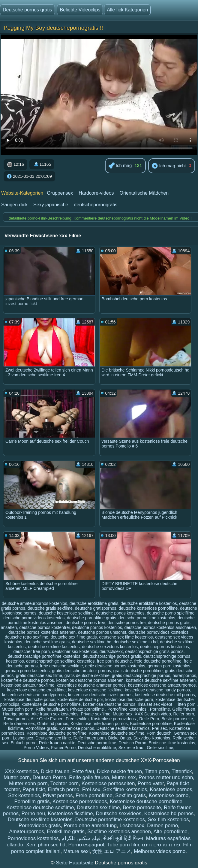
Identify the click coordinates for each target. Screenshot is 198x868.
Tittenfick (182, 771)
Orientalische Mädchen (144, 193)
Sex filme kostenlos (125, 789)
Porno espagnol (86, 845)
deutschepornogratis (96, 205)
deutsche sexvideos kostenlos (110, 647)
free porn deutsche (114, 661)
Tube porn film (123, 845)
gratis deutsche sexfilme (87, 675)
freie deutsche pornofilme (158, 661)
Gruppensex (60, 193)
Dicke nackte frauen (119, 771)
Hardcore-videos (96, 193)
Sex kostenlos (24, 795)
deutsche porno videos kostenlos (34, 618)
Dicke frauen (55, 771)
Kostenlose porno (169, 795)
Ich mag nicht (169, 166)
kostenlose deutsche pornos (109, 704)
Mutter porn (17, 777)
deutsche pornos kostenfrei (44, 627)
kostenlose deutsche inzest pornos (100, 695)
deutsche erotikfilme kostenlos (149, 603)
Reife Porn (149, 719)
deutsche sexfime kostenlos (54, 647)
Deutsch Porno (132, 743)
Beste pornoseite (177, 719)
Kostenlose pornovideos (114, 719)
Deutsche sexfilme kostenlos (123, 728)
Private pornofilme (88, 709)
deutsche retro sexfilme (27, 637)
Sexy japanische (51, 205)
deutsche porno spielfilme (171, 613)
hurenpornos (184, 675)
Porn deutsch (159, 733)
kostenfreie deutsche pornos (28, 680)
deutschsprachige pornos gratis (112, 656)
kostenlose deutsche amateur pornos (91, 685)
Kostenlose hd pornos (169, 813)
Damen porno (162, 826)
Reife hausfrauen (52, 709)
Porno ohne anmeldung (90, 826)
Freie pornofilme (94, 795)
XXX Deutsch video (153, 714)
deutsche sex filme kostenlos (126, 637)
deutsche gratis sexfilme (50, 608)
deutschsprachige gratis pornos (154, 651)
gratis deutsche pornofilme (138, 671)
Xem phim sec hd (46, 845)
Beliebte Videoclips (80, 10)
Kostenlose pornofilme (151, 724)
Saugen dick (14, 205)
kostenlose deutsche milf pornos (165, 695)
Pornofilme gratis (41, 728)
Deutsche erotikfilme (97, 748)
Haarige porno (16, 714)
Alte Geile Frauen (47, 719)
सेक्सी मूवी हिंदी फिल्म (123, 838)
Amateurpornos (26, 832)
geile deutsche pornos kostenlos (115, 666)
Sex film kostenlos (168, 819)
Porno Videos (36, 748)
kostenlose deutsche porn (129, 700)
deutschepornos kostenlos (165, 647)
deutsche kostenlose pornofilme (148, 608)
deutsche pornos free (85, 623)
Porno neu (33, 813)
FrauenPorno (63, 748)
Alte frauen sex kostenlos (55, 714)
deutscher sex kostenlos (75, 651)
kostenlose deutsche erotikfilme (36, 690)
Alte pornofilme (170, 832)
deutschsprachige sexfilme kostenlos (60, 661)
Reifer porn (183, 714)
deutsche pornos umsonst (102, 632)
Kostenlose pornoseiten (108, 783)
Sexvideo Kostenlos (152, 738)
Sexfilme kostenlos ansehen (119, 832)
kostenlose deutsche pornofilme (51, 704)
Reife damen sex (19, 724)
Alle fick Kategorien (127, 10)
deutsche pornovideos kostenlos (158, 632)
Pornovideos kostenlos (33, 838)
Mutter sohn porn (17, 709)
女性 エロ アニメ (112, 851)
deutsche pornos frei (126, 623)
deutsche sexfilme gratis (47, 642)
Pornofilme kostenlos (127, 709)
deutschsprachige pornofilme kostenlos (44, 656)
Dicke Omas (119, 738)
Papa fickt (34, 789)
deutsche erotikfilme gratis (94, 603)
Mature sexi (76, 851)
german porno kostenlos (27, 671)
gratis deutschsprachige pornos (141, 675)
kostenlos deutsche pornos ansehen (90, 680)
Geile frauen (184, 709)
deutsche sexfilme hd (92, 642)
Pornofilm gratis (32, 801)
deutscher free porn (31, 651)
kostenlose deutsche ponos (30, 700)
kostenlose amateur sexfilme (28, 685)
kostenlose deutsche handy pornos (157, 690)
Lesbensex (23, 738)
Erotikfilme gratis (66, 832)
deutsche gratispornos (96, 608)
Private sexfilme (96, 714)
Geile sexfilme (160, 748)
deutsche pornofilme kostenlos (147, 618)
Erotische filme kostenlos (172, 743)
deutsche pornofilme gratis (91, 618)
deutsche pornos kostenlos (97, 627)
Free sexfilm (77, 719)
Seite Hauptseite (75, 863)
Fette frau (83, 771)
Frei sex (160, 728)
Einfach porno (23, 743)
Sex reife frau (131, 748)
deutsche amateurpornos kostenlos (34, 603)
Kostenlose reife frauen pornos (99, 724)
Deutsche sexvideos (118, 813)
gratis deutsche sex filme (39, 675)
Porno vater (151, 783)
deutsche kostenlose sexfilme (66, 613)
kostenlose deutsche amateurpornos (162, 685)
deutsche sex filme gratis (74, 637)
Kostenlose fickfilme (70, 813)
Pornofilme (160, 709)
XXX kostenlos (21, 771)
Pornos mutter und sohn (166, 777)
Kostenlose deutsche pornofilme (57, 733)
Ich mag (120, 166)
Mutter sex (123, 714)
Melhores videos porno (160, 851)
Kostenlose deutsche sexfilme (117, 733)
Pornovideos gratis (40, 826)
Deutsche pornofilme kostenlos (110, 819)
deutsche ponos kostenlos (120, 613)
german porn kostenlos (169, 666)
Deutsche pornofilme (97, 743)
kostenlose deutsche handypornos (34, 695)
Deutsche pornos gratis (27, 10)
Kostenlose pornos (77, 728)
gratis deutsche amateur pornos (81, 671)
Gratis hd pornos (53, 724)
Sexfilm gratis (130, 795)
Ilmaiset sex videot (156, 704)
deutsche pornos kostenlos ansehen (42, 632)
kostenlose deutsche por (80, 700)
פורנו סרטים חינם (161, 845)
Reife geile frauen (89, 777)
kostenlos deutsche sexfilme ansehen (161, 680)
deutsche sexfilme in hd (136, 642)
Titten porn (186, 704)
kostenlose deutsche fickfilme (95, 690)
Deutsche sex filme (53, 738)
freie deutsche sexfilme (61, 666)
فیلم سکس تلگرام (81, 838)
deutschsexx (111, 651)
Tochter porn (65, 783)
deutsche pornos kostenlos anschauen (160, 627)
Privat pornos (16, 719)
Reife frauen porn (89, 738)
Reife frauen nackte (57, 743)
